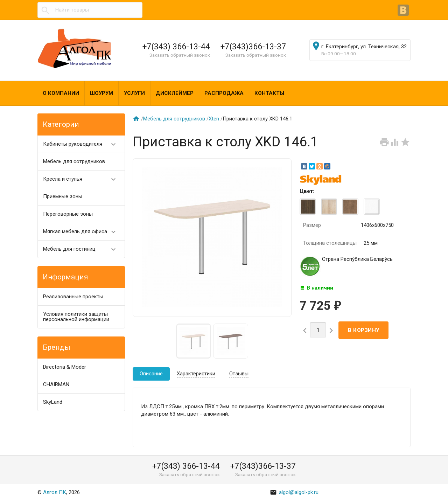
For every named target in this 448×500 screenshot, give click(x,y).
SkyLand (53, 402)
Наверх (419, 487)
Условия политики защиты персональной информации (76, 317)
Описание (151, 374)
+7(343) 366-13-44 (176, 47)
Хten (214, 119)
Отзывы (239, 374)
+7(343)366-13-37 (253, 47)
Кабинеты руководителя (82, 144)
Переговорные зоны (68, 214)
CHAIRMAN (56, 384)
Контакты (269, 93)
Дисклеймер (175, 93)
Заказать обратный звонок (180, 55)
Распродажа (224, 93)
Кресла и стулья (82, 179)
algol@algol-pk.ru (294, 492)
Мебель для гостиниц (82, 249)
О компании (61, 93)
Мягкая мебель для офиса (82, 232)
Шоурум (101, 93)
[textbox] (90, 10)
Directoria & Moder (65, 367)
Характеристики (196, 374)
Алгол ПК (55, 492)
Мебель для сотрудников (74, 161)
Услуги (134, 93)
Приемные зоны (63, 196)
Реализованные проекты (73, 297)
